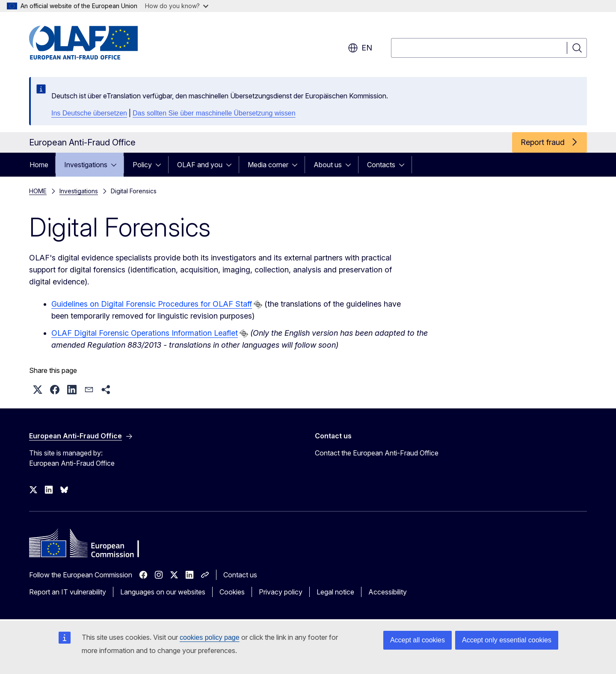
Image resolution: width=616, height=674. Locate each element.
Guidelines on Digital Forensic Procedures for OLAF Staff (152, 304)
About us (328, 165)
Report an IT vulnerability (68, 592)
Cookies (232, 592)
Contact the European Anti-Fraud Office (377, 453)
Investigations (86, 165)
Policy (142, 165)
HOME (38, 191)
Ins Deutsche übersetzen (89, 113)
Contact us (240, 575)
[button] (38, 390)
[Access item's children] (116, 165)
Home (39, 165)
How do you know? (177, 6)
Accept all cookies (418, 640)
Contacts (381, 165)
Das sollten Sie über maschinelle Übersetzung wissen (214, 113)
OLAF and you (200, 165)
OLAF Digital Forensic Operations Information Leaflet (145, 333)
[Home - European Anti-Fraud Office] (98, 43)
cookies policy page (210, 637)
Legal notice (335, 592)
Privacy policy (281, 592)
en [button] (360, 48)
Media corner (268, 165)
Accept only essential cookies (507, 640)
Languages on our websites (163, 592)
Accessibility (388, 592)
